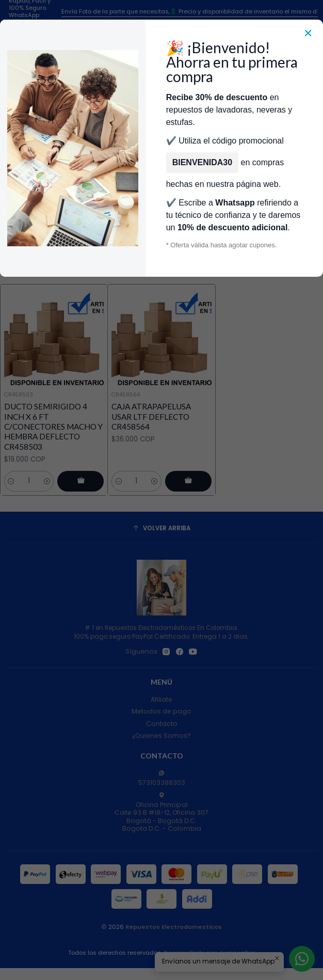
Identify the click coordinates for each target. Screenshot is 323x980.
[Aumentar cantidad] (47, 481)
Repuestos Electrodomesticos (174, 927)
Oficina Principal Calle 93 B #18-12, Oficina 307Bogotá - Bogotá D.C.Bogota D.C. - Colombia (161, 812)
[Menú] (12, 114)
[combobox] (150, 115)
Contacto (162, 724)
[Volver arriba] (162, 529)
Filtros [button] (160, 243)
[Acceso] (292, 114)
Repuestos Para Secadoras (119, 171)
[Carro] (311, 114)
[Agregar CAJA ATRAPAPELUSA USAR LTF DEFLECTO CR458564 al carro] (188, 481)
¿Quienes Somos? (161, 736)
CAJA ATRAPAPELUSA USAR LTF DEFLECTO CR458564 (151, 416)
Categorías (162, 149)
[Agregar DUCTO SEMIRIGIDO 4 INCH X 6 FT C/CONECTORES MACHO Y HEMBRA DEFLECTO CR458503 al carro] (80, 481)
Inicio (58, 171)
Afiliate (161, 699)
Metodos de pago (161, 711)
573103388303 (162, 778)
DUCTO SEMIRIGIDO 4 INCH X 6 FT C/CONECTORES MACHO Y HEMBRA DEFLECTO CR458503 (53, 426)
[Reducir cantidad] (11, 481)
